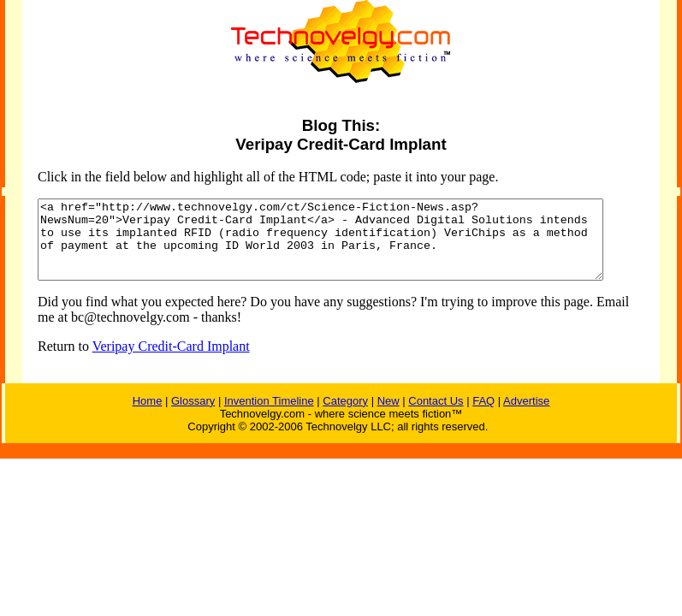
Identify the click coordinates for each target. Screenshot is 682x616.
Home (148, 416)
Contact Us (436, 416)
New (388, 416)
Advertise (526, 416)
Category (345, 416)
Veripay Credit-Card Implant (157, 361)
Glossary (193, 416)
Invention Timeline (269, 416)
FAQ (483, 416)
